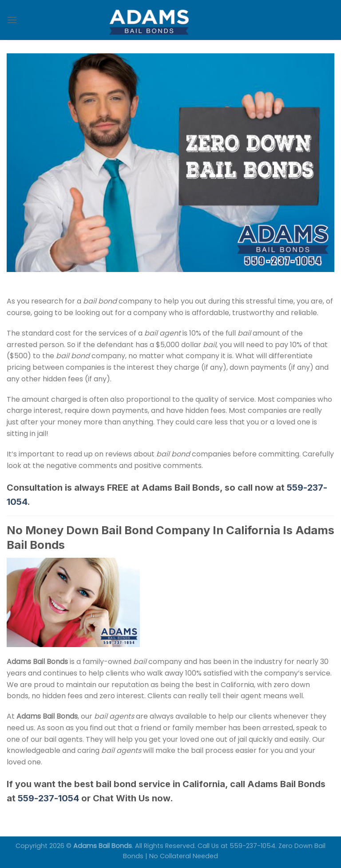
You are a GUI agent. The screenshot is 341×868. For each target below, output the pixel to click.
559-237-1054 (48, 798)
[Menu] (12, 20)
